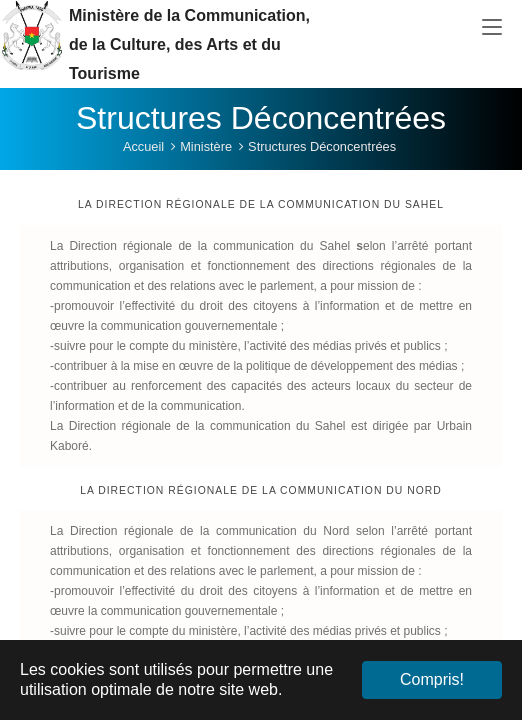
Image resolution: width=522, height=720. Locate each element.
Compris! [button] (432, 679)
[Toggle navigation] (492, 28)
